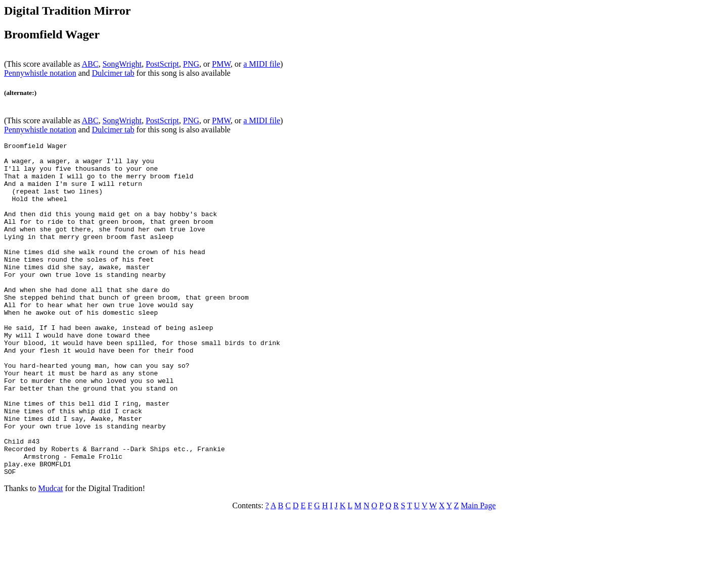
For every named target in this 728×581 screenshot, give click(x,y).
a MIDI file (262, 64)
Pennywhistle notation (40, 73)
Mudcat (51, 555)
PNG (191, 64)
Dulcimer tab (113, 73)
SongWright (122, 64)
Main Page (479, 572)
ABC (90, 64)
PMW (221, 64)
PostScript (162, 64)
